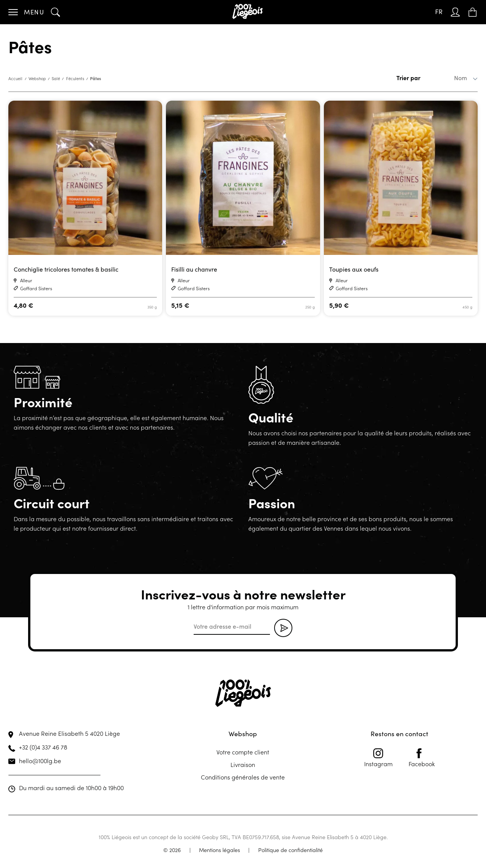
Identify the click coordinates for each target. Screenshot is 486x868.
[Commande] (449, 78)
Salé (56, 78)
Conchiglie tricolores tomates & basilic (66, 269)
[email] (232, 627)
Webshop (37, 78)
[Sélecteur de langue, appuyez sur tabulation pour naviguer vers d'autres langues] (439, 12)
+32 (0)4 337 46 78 (43, 747)
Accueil (15, 78)
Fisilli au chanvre (194, 269)
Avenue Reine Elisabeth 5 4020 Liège (69, 733)
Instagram (378, 758)
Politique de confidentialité (290, 850)
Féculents (75, 78)
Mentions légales (219, 850)
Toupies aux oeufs (354, 269)
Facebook (422, 758)
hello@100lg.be (40, 760)
